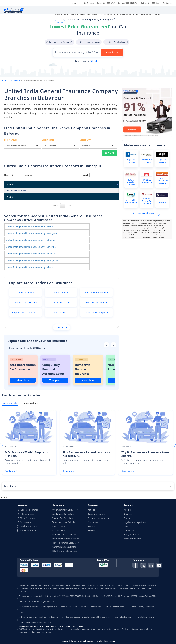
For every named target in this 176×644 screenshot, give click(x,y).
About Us (128, 503)
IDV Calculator (61, 306)
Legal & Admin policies (135, 516)
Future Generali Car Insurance (131, 182)
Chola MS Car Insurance (146, 161)
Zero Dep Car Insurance (96, 286)
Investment (26, 516)
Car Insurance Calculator (61, 296)
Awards (92, 520)
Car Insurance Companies (96, 306)
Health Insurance (29, 520)
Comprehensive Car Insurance (25, 306)
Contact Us (167, 3)
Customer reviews (97, 507)
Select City (85, 140)
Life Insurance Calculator (64, 528)
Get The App (89, 3)
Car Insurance (15, 80)
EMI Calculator (59, 520)
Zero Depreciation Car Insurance (23, 361)
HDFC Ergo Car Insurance (147, 181)
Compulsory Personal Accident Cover (53, 363)
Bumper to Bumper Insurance (83, 363)
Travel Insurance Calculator (65, 536)
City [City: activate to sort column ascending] (92, 185)
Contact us (129, 524)
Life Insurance (27, 507)
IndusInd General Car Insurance (147, 201)
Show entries (18, 175)
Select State (48, 140)
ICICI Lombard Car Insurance (162, 181)
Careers (127, 512)
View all (62, 321)
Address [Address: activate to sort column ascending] (40, 185)
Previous (54, 218)
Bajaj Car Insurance (131, 161)
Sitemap (128, 507)
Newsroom (93, 516)
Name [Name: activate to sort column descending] (10, 185)
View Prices (112, 52)
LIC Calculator (59, 524)
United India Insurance (16, 191)
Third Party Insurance (96, 296)
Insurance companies (98, 512)
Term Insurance (28, 512)
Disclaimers (10, 480)
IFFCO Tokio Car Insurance (131, 201)
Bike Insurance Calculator (65, 545)
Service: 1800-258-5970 (128, 3)
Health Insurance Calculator (66, 532)
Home (4, 80)
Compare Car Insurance (26, 296)
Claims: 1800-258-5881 (150, 3)
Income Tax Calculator (63, 512)
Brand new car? (88, 61)
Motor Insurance (26, 286)
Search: (100, 175)
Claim (75, 3)
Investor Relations (133, 532)
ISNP (126, 520)
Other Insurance (28, 524)
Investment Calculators (67, 503)
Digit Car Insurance (162, 161)
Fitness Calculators (65, 507)
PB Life (91, 524)
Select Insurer (11, 140)
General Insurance (29, 503)
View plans (23, 374)
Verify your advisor (133, 528)
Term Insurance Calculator (65, 516)
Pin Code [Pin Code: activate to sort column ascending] (108, 185)
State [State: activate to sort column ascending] (73, 185)
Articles (92, 503)
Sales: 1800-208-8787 (106, 3)
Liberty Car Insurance (162, 201)
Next (70, 218)
